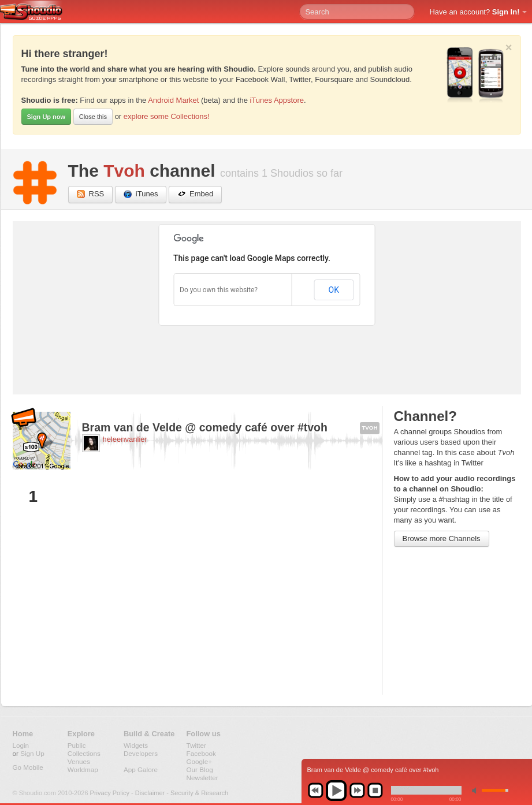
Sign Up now (46, 117)
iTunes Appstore (276, 100)
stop (375, 791)
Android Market (173, 100)
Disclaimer (150, 793)
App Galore (141, 769)
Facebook (201, 753)
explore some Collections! (167, 116)
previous (315, 791)
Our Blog (200, 769)
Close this (93, 117)
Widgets (136, 745)
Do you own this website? (219, 290)
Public (77, 745)
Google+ (200, 761)
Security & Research (199, 793)
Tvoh (124, 171)
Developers (141, 753)
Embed (195, 194)
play (336, 791)
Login (21, 745)
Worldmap (83, 769)
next (357, 791)
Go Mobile (28, 767)
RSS (91, 194)
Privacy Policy (110, 793)
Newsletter (202, 778)
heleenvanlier (125, 439)
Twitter (196, 745)
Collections (84, 753)
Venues (79, 761)
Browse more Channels (442, 538)
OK (334, 290)
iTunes (141, 194)
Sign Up (32, 753)
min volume (477, 790)
